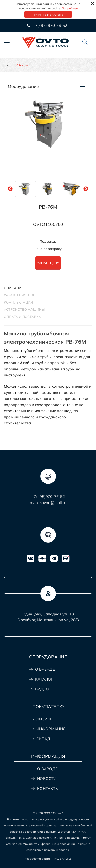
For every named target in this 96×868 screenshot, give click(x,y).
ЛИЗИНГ (44, 719)
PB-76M (48, 207)
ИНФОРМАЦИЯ (51, 729)
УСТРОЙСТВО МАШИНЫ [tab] (24, 309)
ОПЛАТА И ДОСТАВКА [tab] (23, 317)
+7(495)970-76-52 (48, 496)
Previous (10, 189)
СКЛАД (43, 739)
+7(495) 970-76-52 (49, 25)
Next (86, 189)
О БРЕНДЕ (45, 669)
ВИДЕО (42, 689)
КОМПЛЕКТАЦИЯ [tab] (18, 302)
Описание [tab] (14, 288)
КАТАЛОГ (44, 679)
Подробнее (70, 8)
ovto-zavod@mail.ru (48, 503)
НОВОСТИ (47, 779)
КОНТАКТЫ (48, 789)
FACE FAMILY (63, 859)
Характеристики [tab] (20, 295)
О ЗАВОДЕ (47, 769)
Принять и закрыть (48, 15)
